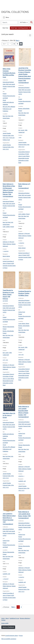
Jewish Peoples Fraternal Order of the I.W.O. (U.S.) (8, 147)
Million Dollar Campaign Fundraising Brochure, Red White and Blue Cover (9, 73)
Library (7, 8)
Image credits (5, 623)
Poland (5, 94)
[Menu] (6, 17)
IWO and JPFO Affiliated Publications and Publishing (9, 109)
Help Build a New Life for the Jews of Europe (9, 415)
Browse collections (25, 618)
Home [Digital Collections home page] (3, 618)
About (7, 618)
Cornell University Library (12, 636)
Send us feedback (8, 627)
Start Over (5, 28)
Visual (4, 100)
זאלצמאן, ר (6, 251)
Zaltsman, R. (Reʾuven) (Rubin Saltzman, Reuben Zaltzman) (9, 244)
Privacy (21, 636)
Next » (18, 41)
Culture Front (22, 312)
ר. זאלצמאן (21, 476)
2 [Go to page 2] (21, 607)
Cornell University (10, 3)
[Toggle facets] (30, 35)
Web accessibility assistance (9, 639)
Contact (3, 620)
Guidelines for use (14, 618)
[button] (20, 28)
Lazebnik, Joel (22, 481)
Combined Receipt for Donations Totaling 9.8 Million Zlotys (25, 293)
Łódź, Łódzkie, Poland (8, 227)
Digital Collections (15, 12)
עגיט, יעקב (5, 360)
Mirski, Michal (6, 256)
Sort (4, 44)
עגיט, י (20, 137)
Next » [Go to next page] (13, 607)
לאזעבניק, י (6, 579)
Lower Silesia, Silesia (24, 324)
